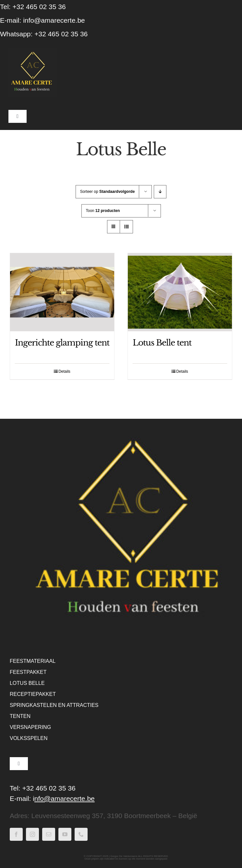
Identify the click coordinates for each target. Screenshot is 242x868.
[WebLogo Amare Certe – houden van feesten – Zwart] (33, 52)
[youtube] (65, 834)
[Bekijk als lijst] (126, 227)
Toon (103, 211)
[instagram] (32, 834)
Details (64, 371)
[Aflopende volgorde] (160, 192)
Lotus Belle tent (162, 343)
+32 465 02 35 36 (61, 34)
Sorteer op (108, 192)
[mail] (49, 834)
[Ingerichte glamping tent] (62, 292)
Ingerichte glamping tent (62, 343)
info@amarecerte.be (54, 20)
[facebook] (16, 834)
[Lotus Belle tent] (180, 292)
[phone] (81, 834)
